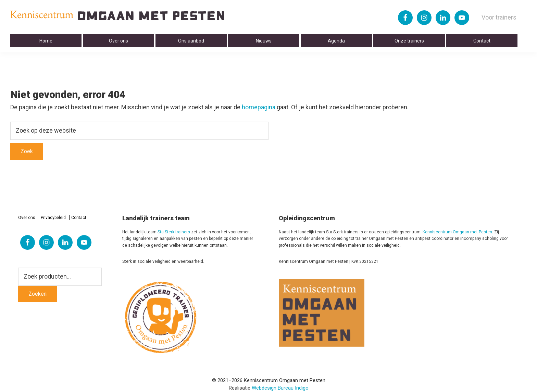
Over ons (27, 218)
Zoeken (38, 294)
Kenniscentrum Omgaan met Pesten (457, 232)
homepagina (259, 107)
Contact (79, 218)
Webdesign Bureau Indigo (280, 388)
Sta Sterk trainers (174, 232)
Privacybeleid (53, 218)
